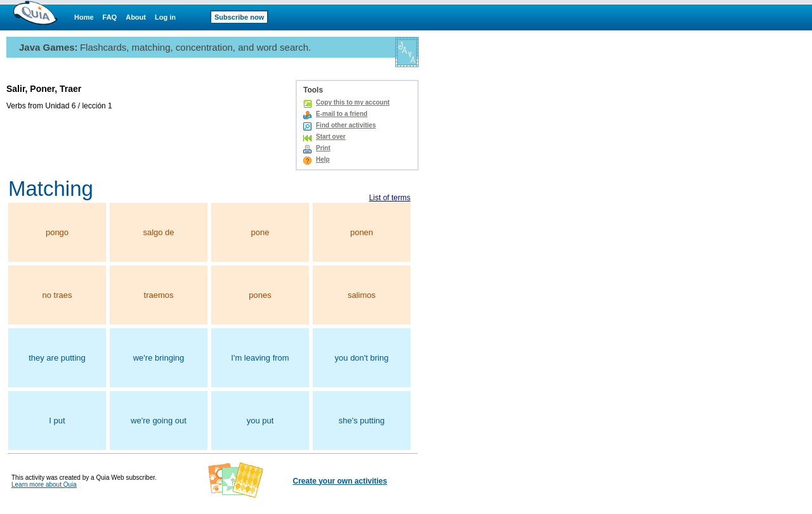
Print (323, 148)
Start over (331, 137)
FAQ (110, 17)
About (136, 17)
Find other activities (346, 125)
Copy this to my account (353, 102)
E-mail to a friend (342, 114)
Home (84, 17)
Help (323, 159)
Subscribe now (239, 17)
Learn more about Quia (44, 485)
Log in (165, 17)
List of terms (390, 198)
